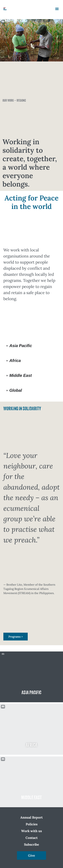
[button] (57, 9)
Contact (32, 838)
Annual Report (32, 817)
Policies (32, 824)
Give (32, 855)
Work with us (32, 831)
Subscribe (32, 844)
